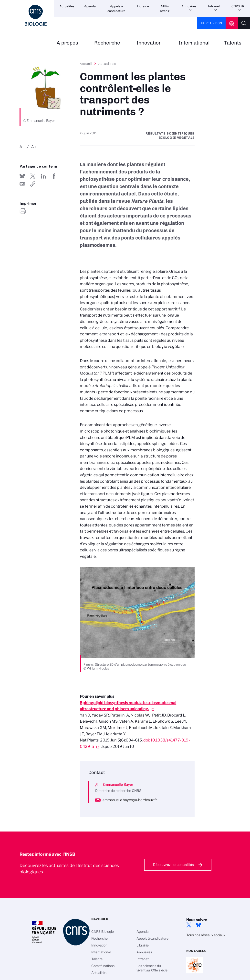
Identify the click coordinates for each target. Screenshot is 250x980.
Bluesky (198, 925)
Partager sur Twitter (33, 176)
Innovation (149, 43)
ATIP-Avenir (165, 9)
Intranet (214, 6)
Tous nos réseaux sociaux (206, 935)
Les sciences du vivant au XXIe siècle (152, 968)
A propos (67, 43)
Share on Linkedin (43, 176)
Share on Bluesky (22, 176)
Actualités (67, 6)
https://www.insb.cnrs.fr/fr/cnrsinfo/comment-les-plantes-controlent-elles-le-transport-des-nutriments (33, 184)
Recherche (107, 43)
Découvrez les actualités (173, 865)
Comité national (103, 966)
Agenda (90, 6)
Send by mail (22, 184)
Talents (233, 43)
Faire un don (211, 23)
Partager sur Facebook (54, 176)
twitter (189, 925)
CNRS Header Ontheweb (232, 23)
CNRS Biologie (103, 932)
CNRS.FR (238, 6)
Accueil (86, 64)
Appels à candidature (116, 9)
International (194, 43)
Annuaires (189, 6)
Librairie (143, 6)
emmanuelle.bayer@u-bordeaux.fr (130, 800)
